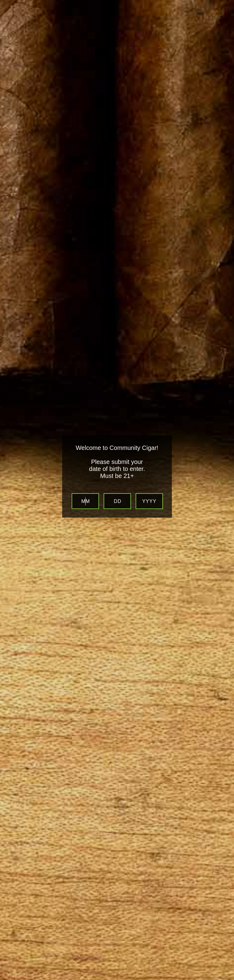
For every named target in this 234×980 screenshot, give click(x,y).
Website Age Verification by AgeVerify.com (226, 978)
